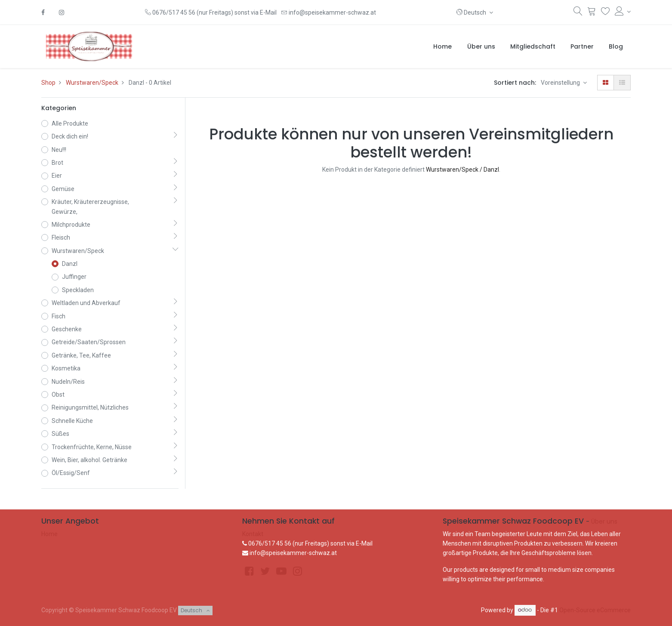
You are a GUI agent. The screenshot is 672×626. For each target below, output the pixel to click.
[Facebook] (43, 12)
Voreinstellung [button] (561, 83)
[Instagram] (62, 12)
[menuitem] (442, 46)
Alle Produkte (70, 123)
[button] (475, 12)
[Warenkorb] (592, 13)
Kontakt (253, 534)
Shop (48, 83)
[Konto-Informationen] (623, 12)
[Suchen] (578, 13)
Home (49, 534)
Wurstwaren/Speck (92, 83)
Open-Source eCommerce (595, 610)
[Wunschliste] (606, 13)
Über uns (604, 521)
